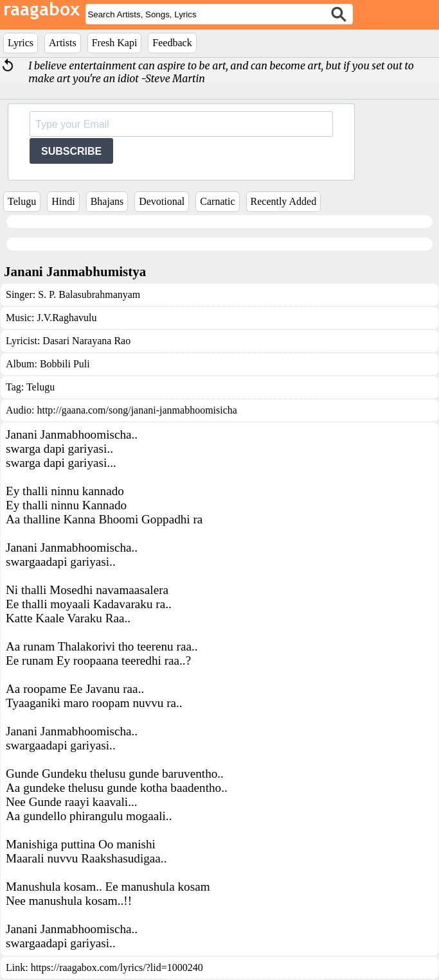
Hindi (63, 201)
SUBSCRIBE (71, 151)
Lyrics (21, 43)
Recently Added (284, 201)
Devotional (162, 201)
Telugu (22, 201)
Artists (63, 43)
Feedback (172, 43)
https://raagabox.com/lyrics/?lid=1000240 (117, 967)
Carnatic (217, 201)
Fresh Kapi (115, 43)
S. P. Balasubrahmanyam (89, 294)
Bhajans (107, 201)
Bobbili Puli (65, 364)
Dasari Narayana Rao (86, 341)
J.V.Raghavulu (67, 318)
